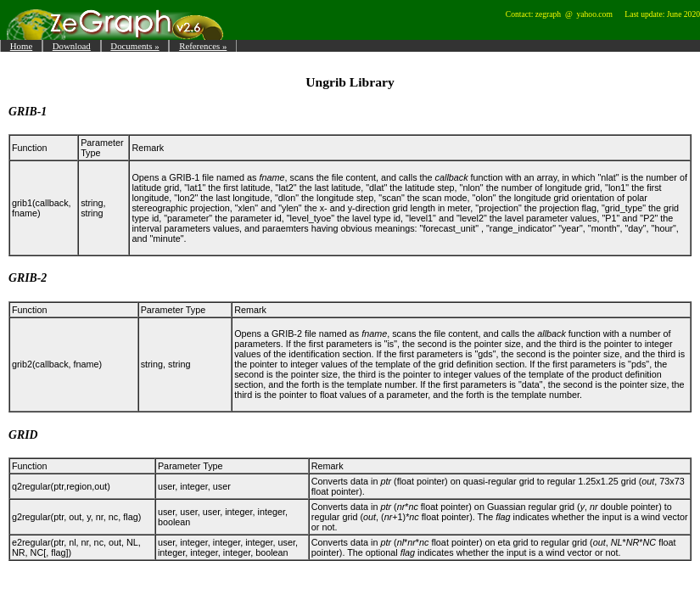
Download (72, 46)
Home (21, 46)
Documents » (134, 46)
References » (203, 46)
